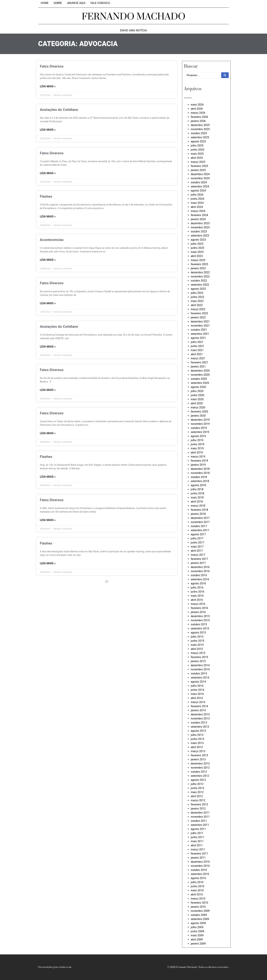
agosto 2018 (198, 485)
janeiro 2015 (198, 661)
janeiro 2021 (198, 367)
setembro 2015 (200, 628)
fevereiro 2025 (199, 166)
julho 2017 (197, 538)
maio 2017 (197, 547)
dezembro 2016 (200, 567)
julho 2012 (197, 784)
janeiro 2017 (198, 563)
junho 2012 (197, 788)
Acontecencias (52, 240)
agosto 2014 (198, 682)
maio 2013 (197, 743)
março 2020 (198, 407)
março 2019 (198, 457)
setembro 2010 (200, 874)
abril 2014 (197, 698)
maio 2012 (197, 792)
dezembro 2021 (200, 322)
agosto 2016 (198, 583)
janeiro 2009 (198, 944)
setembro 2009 (200, 919)
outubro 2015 (199, 624)
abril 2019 (197, 452)
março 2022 (198, 309)
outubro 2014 (199, 673)
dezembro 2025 (200, 125)
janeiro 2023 (198, 268)
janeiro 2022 (198, 317)
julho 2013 (197, 735)
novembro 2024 (200, 178)
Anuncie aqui (76, 3)
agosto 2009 (198, 923)
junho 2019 (197, 444)
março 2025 (198, 162)
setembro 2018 (200, 481)
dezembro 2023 (200, 223)
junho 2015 (197, 641)
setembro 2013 (200, 727)
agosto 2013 (198, 731)
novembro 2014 (200, 669)
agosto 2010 (198, 878)
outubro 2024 (199, 182)
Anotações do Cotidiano (59, 110)
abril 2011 (197, 845)
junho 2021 (197, 346)
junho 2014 (197, 690)
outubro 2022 (199, 281)
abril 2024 (197, 207)
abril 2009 (197, 940)
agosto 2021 (198, 338)
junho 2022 (197, 297)
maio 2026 (197, 105)
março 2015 (198, 653)
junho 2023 (197, 248)
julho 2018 (197, 489)
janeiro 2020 (198, 416)
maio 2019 (197, 448)
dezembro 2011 (200, 813)
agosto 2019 (198, 436)
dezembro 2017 (200, 518)
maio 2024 (197, 203)
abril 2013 (197, 747)
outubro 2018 (199, 477)
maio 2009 (197, 935)
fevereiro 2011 (199, 854)
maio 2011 (197, 841)
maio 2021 (197, 350)
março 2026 (198, 113)
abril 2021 (197, 354)
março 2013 (198, 751)
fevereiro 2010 (199, 903)
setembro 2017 (200, 530)
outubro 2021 (199, 330)
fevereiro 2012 (199, 804)
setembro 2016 (200, 579)
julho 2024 (197, 195)
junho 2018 (197, 493)
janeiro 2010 (198, 907)
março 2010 (198, 899)
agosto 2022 (198, 289)
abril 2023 (197, 256)
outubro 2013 (199, 723)
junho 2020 (197, 395)
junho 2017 (197, 543)
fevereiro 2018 (199, 510)
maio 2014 (197, 694)
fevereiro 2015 (199, 657)
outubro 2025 (199, 133)
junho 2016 (197, 592)
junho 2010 (197, 886)
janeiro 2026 (198, 121)
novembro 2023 (200, 227)
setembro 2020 (200, 383)
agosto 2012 (198, 780)
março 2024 (198, 211)
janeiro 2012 (198, 809)
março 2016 (198, 604)
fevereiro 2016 (199, 608)
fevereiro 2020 (199, 412)
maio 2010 (197, 890)
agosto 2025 (198, 141)
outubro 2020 (199, 379)
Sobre (58, 3)
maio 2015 (197, 645)
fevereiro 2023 (199, 264)
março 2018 (198, 506)
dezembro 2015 (200, 616)
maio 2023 (197, 252)
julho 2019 (197, 440)
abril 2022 (197, 305)
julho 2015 (197, 637)
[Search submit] (225, 75)
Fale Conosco (100, 3)
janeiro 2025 (198, 170)
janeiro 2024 (198, 219)
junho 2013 (197, 739)
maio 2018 (197, 498)
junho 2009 (197, 931)
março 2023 (198, 260)
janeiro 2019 (198, 465)
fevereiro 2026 (199, 117)
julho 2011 (197, 833)
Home (45, 3)
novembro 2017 (200, 522)
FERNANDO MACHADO (134, 17)
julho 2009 (197, 927)
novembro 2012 (200, 768)
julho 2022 (197, 293)
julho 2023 (197, 244)
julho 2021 (197, 342)
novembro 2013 (200, 719)
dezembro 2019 (200, 420)
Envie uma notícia (133, 30)
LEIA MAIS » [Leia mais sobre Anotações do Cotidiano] (48, 130)
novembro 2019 (200, 424)
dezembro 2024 (200, 174)
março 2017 (198, 555)
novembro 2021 (200, 326)
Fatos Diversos (52, 66)
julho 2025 (197, 146)
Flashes (46, 196)
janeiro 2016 (198, 612)
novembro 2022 (200, 277)
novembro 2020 (200, 375)
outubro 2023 (199, 231)
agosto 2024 (198, 191)
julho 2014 (197, 686)
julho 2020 (197, 391)
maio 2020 (197, 399)
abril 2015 (197, 649)
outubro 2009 (199, 915)
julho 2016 (197, 588)
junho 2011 (197, 837)
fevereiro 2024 (199, 215)
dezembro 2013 (200, 714)
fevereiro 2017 (199, 559)
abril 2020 (197, 403)
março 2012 (198, 800)
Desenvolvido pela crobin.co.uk (55, 967)
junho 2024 (197, 199)
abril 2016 (197, 600)
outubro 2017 (199, 526)
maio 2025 (197, 154)
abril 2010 (197, 894)
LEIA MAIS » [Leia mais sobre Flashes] (48, 216)
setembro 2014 (200, 678)
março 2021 (198, 358)
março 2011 (198, 849)
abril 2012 (197, 796)
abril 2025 (197, 158)
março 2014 (198, 702)
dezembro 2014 (200, 665)
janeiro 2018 (198, 514)
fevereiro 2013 (199, 755)
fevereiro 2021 (199, 362)
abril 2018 (197, 502)
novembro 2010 (200, 866)
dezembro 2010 (200, 862)
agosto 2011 (198, 829)
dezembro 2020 (200, 371)
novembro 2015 (200, 620)
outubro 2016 (199, 575)
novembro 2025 (200, 129)
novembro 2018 (200, 473)
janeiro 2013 (198, 759)
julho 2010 (197, 882)
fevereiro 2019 (199, 461)
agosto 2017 (198, 534)
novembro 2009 (200, 911)
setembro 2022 (200, 285)
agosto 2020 (198, 387)
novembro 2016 (200, 571)
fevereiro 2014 (199, 706)
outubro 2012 (199, 772)
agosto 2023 (198, 240)
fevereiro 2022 (199, 313)
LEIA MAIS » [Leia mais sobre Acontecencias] (48, 260)
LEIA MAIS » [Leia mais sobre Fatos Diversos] (48, 86)
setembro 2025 (200, 137)
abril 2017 (197, 551)
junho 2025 (197, 150)
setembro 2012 (200, 776)
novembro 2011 (200, 817)
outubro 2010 (199, 870)
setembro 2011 (200, 825)
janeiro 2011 (198, 858)
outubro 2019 (199, 428)
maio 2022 (197, 301)
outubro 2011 (199, 821)
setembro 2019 (200, 432)
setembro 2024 (200, 186)
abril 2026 (197, 109)
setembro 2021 (200, 334)
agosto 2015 (198, 633)
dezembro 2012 (200, 764)
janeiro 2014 (198, 710)
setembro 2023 (200, 236)
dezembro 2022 (200, 272)
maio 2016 (197, 596)
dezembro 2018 (200, 469)
